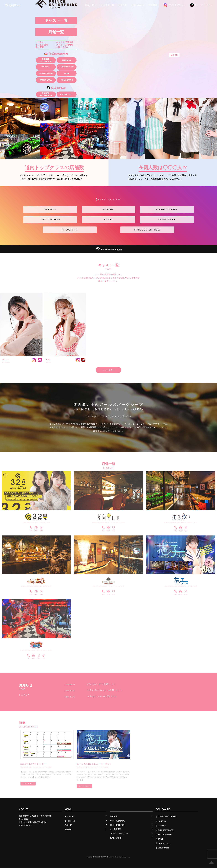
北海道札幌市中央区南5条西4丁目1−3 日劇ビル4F (181, 586)
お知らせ (40, 42)
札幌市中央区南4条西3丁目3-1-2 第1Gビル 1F (36, 586)
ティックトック (201, 5)
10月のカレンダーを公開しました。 (103, 696)
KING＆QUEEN (46, 74)
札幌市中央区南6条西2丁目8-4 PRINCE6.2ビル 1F (181, 522)
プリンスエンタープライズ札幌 (41, 767)
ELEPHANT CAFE (66, 67)
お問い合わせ (63, 47)
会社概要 (40, 47)
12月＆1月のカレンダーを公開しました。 (105, 690)
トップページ (70, 817)
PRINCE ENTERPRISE (46, 60)
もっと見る (109, 370)
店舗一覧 (56, 32)
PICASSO (46, 67)
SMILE (67, 74)
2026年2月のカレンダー (33, 764)
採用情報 (154, 5)
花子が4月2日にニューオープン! (94, 764)
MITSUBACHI (67, 80)
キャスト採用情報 (65, 42)
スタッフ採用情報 (65, 45)
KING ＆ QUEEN (50, 220)
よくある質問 (42, 45)
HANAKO (66, 60)
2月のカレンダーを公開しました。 (102, 684)
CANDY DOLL (46, 80)
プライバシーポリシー (119, 834)
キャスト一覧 (56, 20)
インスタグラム (175, 5)
